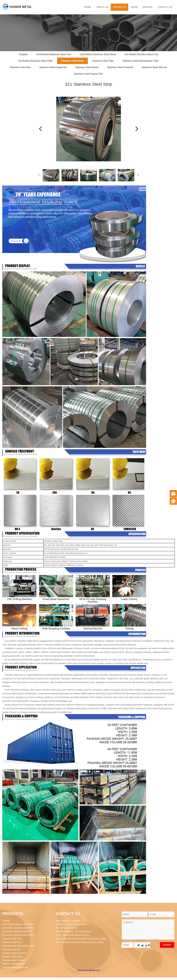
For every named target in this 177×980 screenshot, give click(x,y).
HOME (88, 7)
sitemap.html (94, 970)
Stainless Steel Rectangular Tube (141, 61)
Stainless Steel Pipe (103, 61)
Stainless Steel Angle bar (53, 67)
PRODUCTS (119, 7)
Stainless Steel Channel (120, 67)
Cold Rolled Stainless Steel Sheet (98, 54)
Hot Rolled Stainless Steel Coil (141, 54)
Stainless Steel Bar (20, 67)
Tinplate (23, 54)
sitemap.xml (83, 970)
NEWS (134, 7)
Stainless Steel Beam (87, 67)
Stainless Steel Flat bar (154, 67)
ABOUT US (102, 7)
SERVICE (148, 7)
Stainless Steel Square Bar (88, 74)
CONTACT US (165, 7)
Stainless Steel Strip (72, 61)
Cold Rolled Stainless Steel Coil (54, 54)
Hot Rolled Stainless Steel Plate (36, 61)
